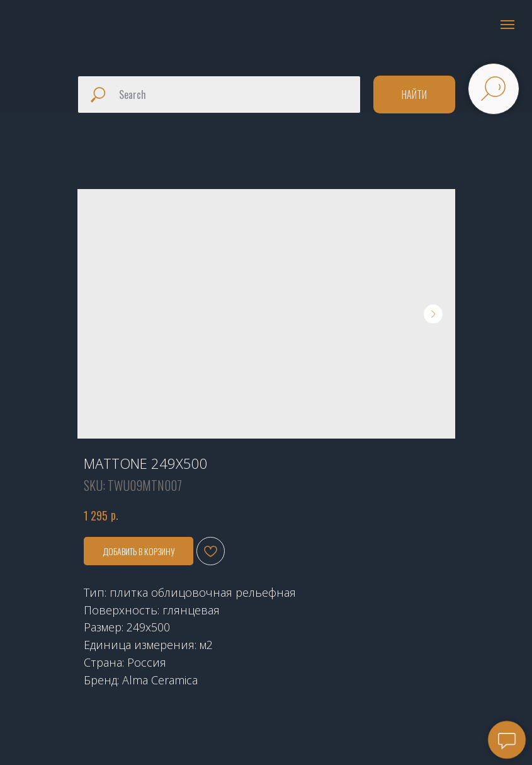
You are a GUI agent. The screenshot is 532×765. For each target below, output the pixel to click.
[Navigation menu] (507, 25)
